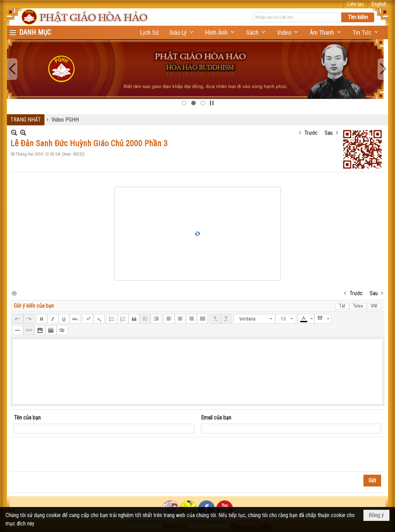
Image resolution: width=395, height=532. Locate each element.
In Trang (14, 293)
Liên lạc (356, 4)
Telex (358, 306)
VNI (374, 306)
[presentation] (67, 455)
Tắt (342, 306)
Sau (329, 133)
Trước (311, 133)
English (379, 4)
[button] (182, 32)
